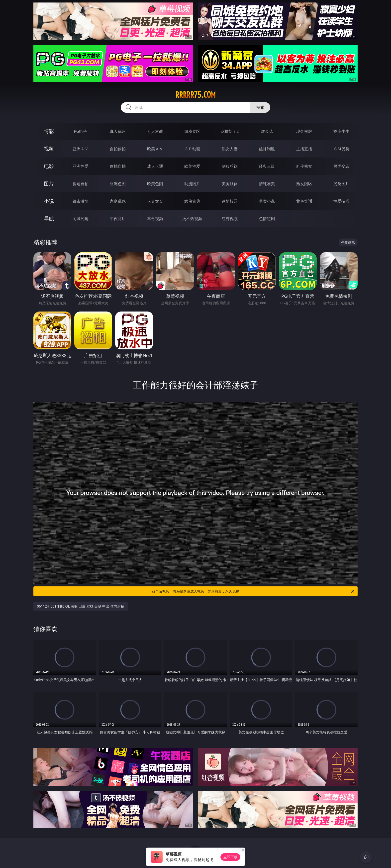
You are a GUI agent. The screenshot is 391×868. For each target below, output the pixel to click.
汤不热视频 (192, 219)
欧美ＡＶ (155, 149)
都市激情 (81, 201)
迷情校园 (230, 201)
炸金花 (267, 131)
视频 (49, 149)
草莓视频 (155, 219)
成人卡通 (155, 166)
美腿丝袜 (230, 184)
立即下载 (230, 857)
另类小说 (267, 201)
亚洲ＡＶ (81, 149)
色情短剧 (267, 219)
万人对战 (155, 131)
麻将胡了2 (230, 131)
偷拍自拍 (118, 166)
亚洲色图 (118, 184)
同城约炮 (81, 219)
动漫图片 (192, 184)
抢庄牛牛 (341, 131)
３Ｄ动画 (192, 149)
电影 (49, 166)
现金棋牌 (304, 131)
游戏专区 (192, 131)
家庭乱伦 (118, 201)
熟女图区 (304, 184)
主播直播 (304, 149)
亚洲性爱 (81, 166)
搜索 (260, 107)
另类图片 (341, 184)
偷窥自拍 (81, 184)
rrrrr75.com (195, 95)
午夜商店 (118, 219)
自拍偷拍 (118, 149)
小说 (49, 201)
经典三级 (267, 166)
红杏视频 (230, 219)
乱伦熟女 (304, 166)
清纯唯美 (267, 184)
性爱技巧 (341, 201)
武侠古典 (192, 201)
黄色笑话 (304, 201)
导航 (49, 218)
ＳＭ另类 (341, 149)
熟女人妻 (230, 149)
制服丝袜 (230, 166)
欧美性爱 (192, 166)
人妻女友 (155, 201)
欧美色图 (155, 184)
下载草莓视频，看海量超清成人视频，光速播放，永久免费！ (252, 591)
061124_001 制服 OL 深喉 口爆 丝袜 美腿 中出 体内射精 (81, 606)
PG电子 (80, 131)
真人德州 (118, 131)
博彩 (49, 131)
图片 (49, 184)
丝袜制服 (267, 149)
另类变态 (341, 166)
